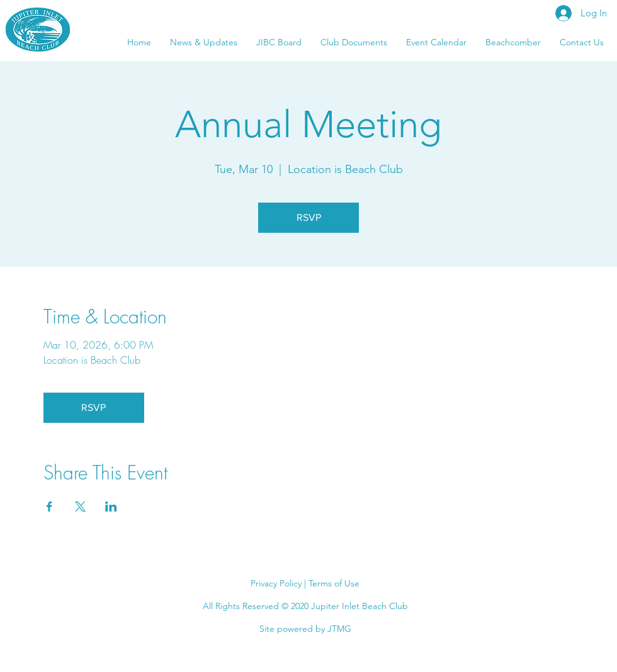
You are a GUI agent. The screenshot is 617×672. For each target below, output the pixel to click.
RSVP (309, 217)
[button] (582, 42)
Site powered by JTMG (305, 629)
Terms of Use (334, 583)
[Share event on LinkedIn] (111, 507)
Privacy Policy (276, 583)
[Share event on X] (80, 507)
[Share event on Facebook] (49, 507)
